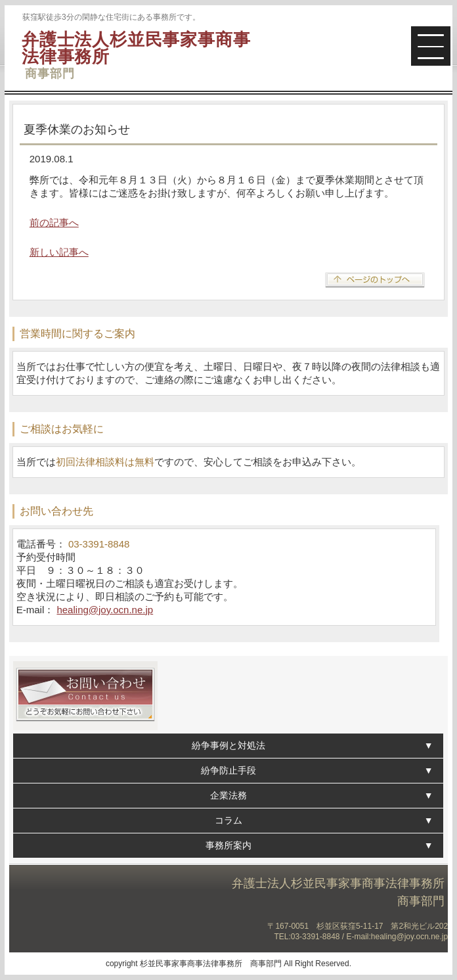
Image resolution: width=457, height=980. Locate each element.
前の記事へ (54, 222)
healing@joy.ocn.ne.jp (105, 610)
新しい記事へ (59, 252)
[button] (431, 46)
